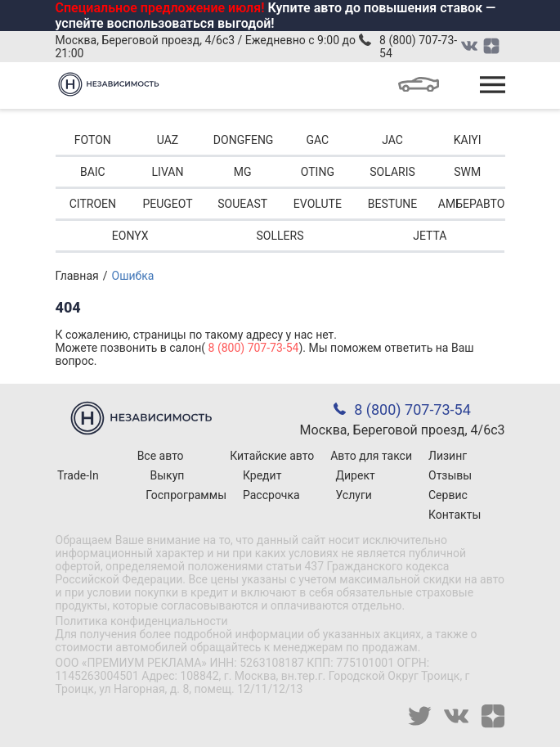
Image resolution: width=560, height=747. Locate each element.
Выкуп (168, 475)
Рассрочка (271, 495)
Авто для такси (371, 456)
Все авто (161, 456)
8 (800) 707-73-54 (418, 47)
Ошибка (133, 276)
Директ (356, 475)
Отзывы (450, 475)
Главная (77, 276)
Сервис (448, 495)
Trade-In (78, 475)
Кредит (262, 475)
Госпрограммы (186, 495)
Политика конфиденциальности (142, 621)
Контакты (455, 515)
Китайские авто (272, 456)
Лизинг (448, 456)
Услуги (354, 495)
